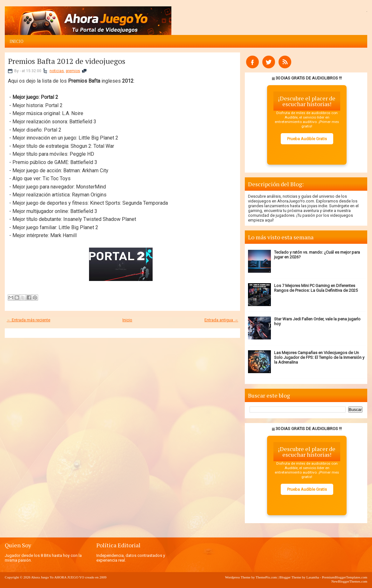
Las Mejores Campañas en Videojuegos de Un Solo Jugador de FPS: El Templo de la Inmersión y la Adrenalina (319, 357)
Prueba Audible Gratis (307, 139)
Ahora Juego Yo (42, 577)
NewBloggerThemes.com (349, 581)
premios (73, 71)
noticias (57, 71)
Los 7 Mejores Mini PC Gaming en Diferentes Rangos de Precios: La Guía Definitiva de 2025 (316, 288)
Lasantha (313, 577)
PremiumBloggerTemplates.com (344, 577)
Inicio (17, 41)
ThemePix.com (266, 577)
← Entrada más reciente (28, 320)
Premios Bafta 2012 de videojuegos (67, 61)
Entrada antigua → (221, 320)
